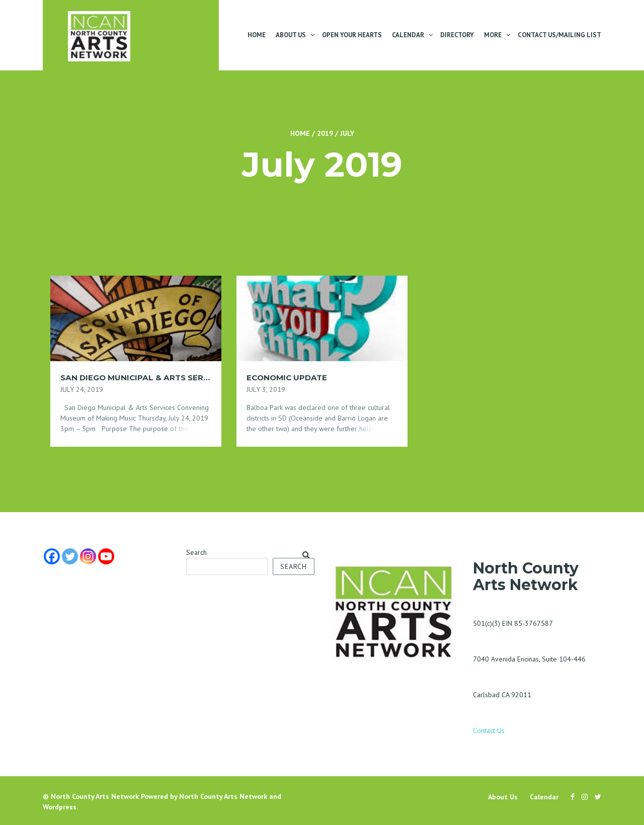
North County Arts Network (95, 796)
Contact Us (489, 730)
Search (196, 552)
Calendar (408, 35)
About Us (291, 35)
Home (257, 35)
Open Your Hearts (352, 35)
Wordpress (60, 807)
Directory (457, 35)
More (493, 35)
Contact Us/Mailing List (559, 35)
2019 (325, 133)
